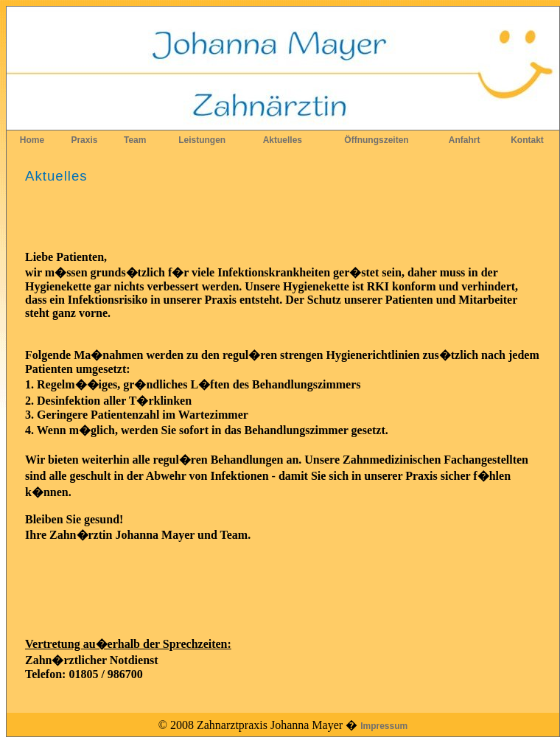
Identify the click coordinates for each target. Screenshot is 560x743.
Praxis (84, 140)
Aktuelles (283, 140)
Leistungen (202, 140)
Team (135, 140)
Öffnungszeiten (376, 140)
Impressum (384, 726)
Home (32, 140)
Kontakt (527, 140)
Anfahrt (465, 140)
